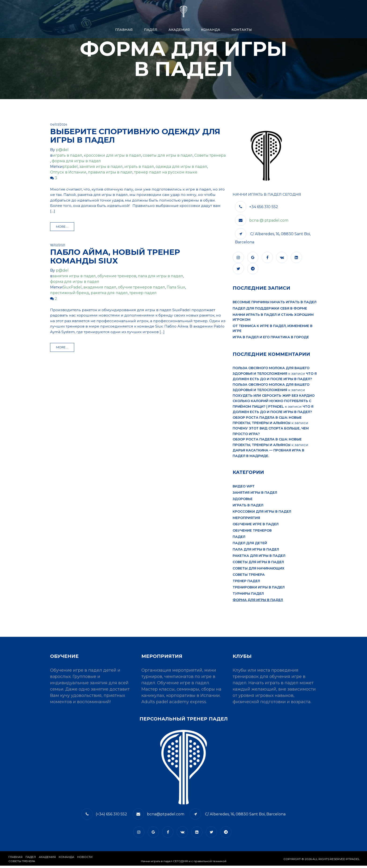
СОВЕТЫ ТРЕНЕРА (22, 863)
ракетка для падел (109, 294)
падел (239, 539)
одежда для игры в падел (181, 167)
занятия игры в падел (101, 167)
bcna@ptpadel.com (166, 816)
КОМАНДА (211, 30)
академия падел (100, 288)
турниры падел (248, 596)
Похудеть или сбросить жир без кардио (274, 396)
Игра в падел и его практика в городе (271, 337)
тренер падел (143, 294)
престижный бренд (70, 294)
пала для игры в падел (160, 277)
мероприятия (246, 520)
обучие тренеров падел (141, 288)
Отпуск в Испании (68, 172)
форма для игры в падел (76, 161)
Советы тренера (210, 155)
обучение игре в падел (256, 526)
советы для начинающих (259, 571)
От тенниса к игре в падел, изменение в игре (273, 329)
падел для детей (250, 545)
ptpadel (70, 167)
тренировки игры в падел (259, 590)
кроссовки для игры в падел (112, 155)
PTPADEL (353, 861)
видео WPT (244, 489)
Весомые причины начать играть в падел (275, 302)
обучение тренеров (117, 277)
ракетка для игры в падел (259, 558)
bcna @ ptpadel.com (269, 221)
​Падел (31, 859)
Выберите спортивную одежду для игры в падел (135, 136)
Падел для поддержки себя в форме (270, 309)
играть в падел (67, 155)
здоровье (243, 501)
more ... (62, 227)
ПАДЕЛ (151, 30)
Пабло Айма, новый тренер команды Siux (115, 257)
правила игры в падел (110, 172)
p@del (62, 150)
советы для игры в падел (168, 155)
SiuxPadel (72, 288)
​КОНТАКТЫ (242, 30)
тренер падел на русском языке (166, 172)
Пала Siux (176, 288)
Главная (124, 30)
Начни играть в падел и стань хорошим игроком (273, 317)
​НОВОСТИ (85, 859)
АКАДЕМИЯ (179, 30)
